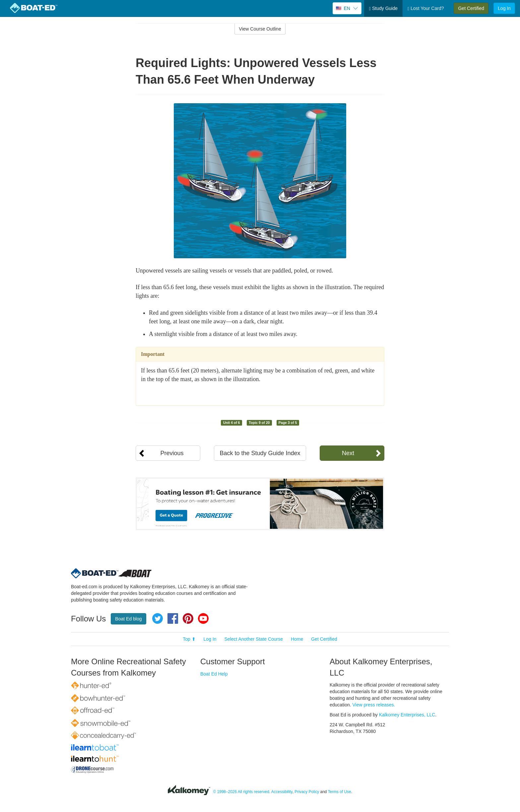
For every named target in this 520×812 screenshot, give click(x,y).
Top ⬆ (189, 639)
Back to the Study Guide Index (260, 453)
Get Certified (471, 8)
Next (348, 453)
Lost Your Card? (426, 8)
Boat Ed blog (128, 619)
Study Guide (383, 8)
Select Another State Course (254, 639)
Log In (504, 8)
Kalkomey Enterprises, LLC (407, 715)
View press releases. (374, 705)
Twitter (158, 618)
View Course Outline (260, 29)
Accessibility (282, 792)
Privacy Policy (307, 792)
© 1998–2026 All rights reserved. (242, 792)
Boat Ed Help (214, 674)
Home (297, 639)
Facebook (173, 618)
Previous (172, 453)
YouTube (203, 618)
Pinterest (188, 618)
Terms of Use (340, 792)
